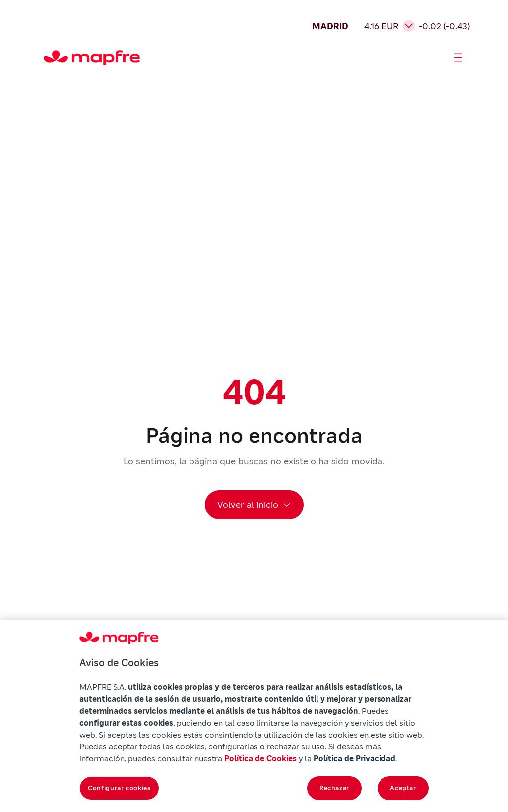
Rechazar (334, 788)
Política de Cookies (260, 758)
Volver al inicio (248, 505)
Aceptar (403, 788)
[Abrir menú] (458, 58)
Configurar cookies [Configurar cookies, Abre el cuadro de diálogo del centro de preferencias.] (119, 788)
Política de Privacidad (354, 758)
